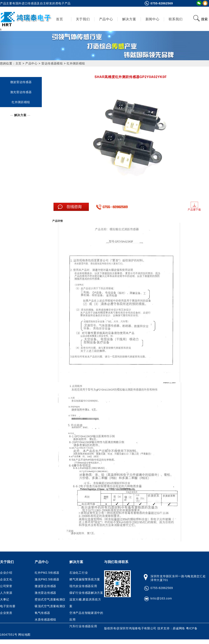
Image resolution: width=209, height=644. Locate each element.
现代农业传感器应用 (83, 586)
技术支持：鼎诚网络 (172, 628)
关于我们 (83, 19)
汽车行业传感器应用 (83, 626)
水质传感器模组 (45, 620)
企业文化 (6, 579)
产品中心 (106, 19)
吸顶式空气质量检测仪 (50, 606)
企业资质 (6, 613)
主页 (18, 63)
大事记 (5, 599)
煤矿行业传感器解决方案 (86, 593)
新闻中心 (152, 19)
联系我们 (176, 19)
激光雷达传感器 (21, 92)
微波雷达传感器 (21, 82)
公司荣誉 (6, 586)
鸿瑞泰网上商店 (26, 641)
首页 (59, 19)
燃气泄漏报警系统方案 (85, 579)
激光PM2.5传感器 (47, 579)
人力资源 (6, 593)
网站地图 (24, 635)
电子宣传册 (8, 606)
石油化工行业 (79, 573)
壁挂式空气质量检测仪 (50, 599)
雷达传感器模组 (52, 63)
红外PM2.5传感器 (47, 573)
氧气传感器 (42, 613)
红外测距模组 (76, 63)
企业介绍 (6, 573)
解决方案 (129, 19)
